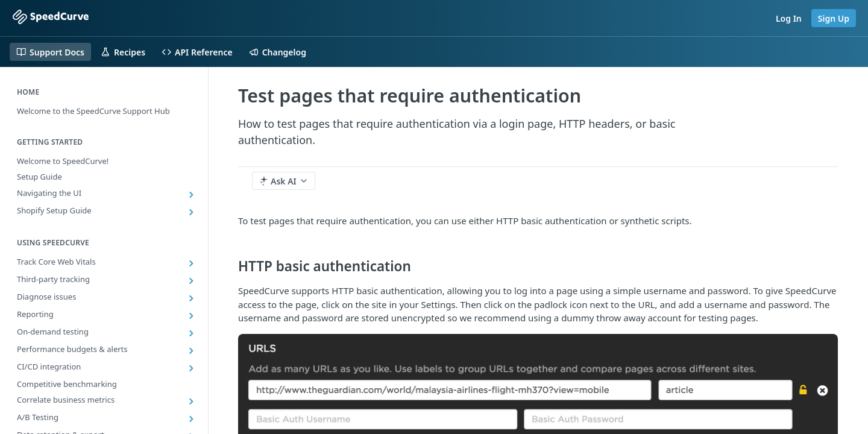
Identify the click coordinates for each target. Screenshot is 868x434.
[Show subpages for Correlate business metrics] (191, 401)
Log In (789, 18)
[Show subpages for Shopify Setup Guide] (191, 212)
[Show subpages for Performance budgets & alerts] (191, 351)
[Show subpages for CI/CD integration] (191, 368)
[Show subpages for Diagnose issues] (191, 298)
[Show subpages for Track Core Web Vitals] (191, 263)
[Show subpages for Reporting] (191, 316)
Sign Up (834, 18)
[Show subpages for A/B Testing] (191, 419)
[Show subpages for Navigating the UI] (191, 195)
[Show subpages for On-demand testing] (191, 333)
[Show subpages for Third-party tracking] (191, 281)
